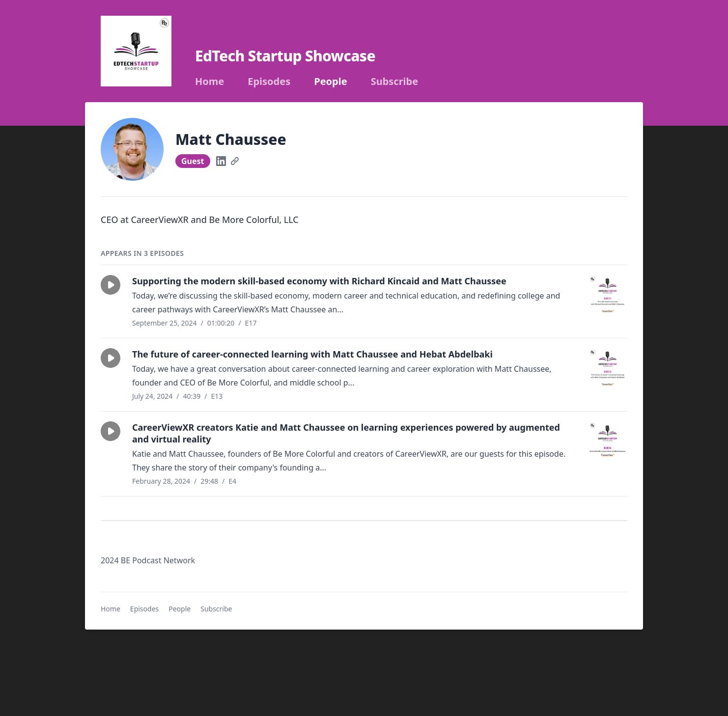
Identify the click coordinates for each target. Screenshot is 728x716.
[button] (111, 285)
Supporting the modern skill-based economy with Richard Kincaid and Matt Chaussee (319, 281)
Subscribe (395, 82)
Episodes (269, 82)
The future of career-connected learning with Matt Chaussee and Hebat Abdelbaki (312, 354)
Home (210, 82)
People (330, 82)
